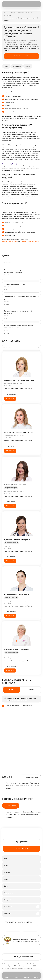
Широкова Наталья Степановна (17, 650)
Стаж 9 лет (7, 493)
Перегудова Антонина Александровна (20, 433)
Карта (12, 690)
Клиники (28, 66)
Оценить (36, 941)
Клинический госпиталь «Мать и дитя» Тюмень (18, 388)
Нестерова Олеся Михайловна (16, 595)
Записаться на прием (21, 56)
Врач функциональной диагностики (15, 656)
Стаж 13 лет (8, 437)
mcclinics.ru (15, 966)
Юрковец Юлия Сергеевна (15, 485)
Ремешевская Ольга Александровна (19, 380)
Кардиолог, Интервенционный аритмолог (16, 601)
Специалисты (17, 66)
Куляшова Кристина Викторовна (17, 540)
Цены (6, 66)
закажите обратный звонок (10, 242)
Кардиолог (7, 546)
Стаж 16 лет (8, 385)
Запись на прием (21, 849)
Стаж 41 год (8, 658)
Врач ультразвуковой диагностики (14, 383)
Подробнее (10, 399)
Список (31, 690)
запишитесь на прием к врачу (30, 242)
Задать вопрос (11, 806)
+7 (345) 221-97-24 (22, 842)
